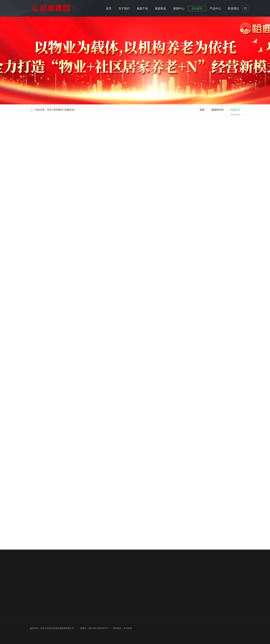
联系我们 (234, 9)
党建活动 (69, 110)
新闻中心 (179, 9)
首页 (109, 9)
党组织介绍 (217, 110)
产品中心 (215, 9)
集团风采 (161, 9)
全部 (202, 110)
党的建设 (197, 9)
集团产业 (142, 9)
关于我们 (124, 9)
